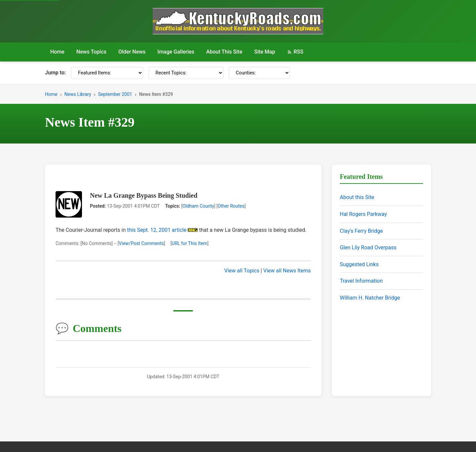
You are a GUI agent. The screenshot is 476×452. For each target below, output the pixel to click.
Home (57, 52)
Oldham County (198, 206)
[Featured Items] (107, 73)
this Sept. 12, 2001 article (157, 230)
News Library (78, 94)
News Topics (91, 52)
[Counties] (259, 73)
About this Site (357, 197)
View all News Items (287, 271)
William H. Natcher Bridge (370, 298)
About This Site (224, 52)
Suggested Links (359, 264)
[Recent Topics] (186, 73)
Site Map (265, 52)
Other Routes (231, 206)
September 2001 (115, 94)
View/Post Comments (141, 243)
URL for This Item (189, 243)
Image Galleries (176, 52)
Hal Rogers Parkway (363, 214)
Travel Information (361, 281)
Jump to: (55, 73)
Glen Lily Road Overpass (368, 247)
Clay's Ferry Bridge (361, 231)
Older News (132, 52)
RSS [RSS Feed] (295, 52)
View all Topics (242, 271)
